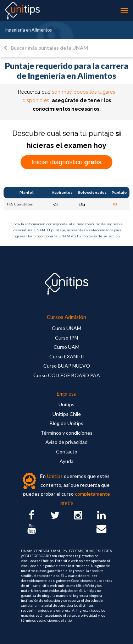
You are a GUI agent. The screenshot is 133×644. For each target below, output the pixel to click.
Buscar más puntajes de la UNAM (46, 48)
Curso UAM (66, 347)
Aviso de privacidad (66, 442)
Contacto (67, 452)
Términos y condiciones (66, 433)
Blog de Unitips (66, 423)
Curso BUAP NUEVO (67, 366)
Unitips (66, 404)
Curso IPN (66, 338)
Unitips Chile (67, 414)
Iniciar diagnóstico (66, 162)
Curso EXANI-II (67, 356)
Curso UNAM (66, 328)
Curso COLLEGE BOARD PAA (67, 375)
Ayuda (66, 461)
